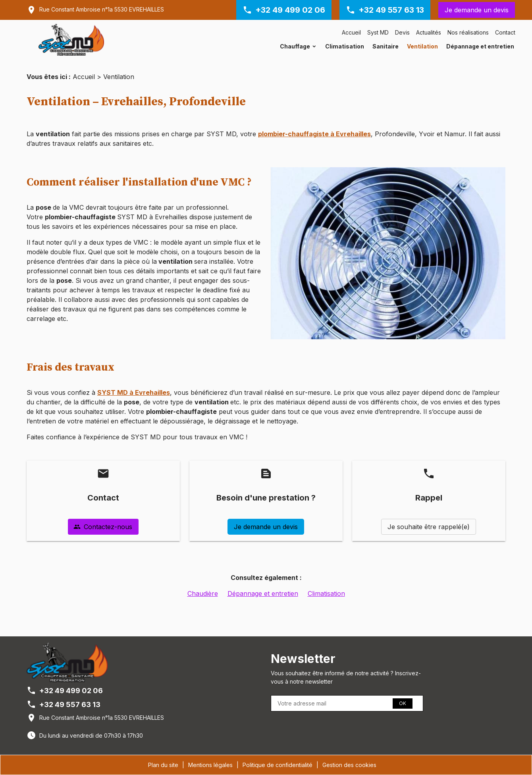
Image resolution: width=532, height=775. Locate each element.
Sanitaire (386, 46)
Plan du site (163, 765)
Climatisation (345, 46)
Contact (505, 32)
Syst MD (378, 32)
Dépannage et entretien (480, 46)
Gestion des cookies (349, 765)
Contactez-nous (103, 527)
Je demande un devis (477, 10)
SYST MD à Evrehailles (134, 392)
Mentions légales (210, 765)
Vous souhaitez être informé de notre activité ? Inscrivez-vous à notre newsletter (346, 677)
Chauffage (295, 46)
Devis (402, 32)
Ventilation (422, 46)
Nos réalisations (468, 32)
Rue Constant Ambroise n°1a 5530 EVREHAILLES (102, 9)
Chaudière (203, 593)
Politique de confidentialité (278, 765)
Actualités (429, 32)
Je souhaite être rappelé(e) (429, 527)
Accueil (351, 32)
